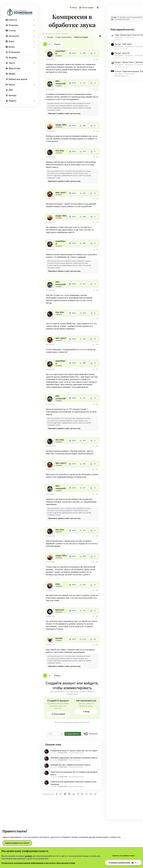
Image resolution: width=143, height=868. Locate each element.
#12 (97, 404)
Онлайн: (114, 17)
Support (13, 101)
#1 (98, 59)
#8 (97, 290)
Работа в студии (74, 760)
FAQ (11, 90)
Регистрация (59, 714)
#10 (97, 344)
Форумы (13, 58)
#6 (97, 222)
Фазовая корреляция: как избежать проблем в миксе (74, 758)
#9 (97, 319)
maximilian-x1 (50, 34)
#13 (97, 446)
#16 (97, 536)
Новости (13, 20)
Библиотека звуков (18, 79)
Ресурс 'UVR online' (123, 51)
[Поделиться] (94, 60)
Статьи (12, 31)
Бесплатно (14, 36)
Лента (12, 63)
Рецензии (13, 25)
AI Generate (14, 52)
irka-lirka (54, 753)
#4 (97, 157)
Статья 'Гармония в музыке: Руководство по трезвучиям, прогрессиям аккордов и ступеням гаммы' (126, 95)
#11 (97, 369)
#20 (97, 645)
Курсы (12, 85)
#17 (97, 562)
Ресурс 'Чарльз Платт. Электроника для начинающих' (125, 76)
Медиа (12, 74)
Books (12, 47)
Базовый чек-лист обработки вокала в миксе (70, 765)
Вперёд (57, 44)
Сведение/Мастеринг (76, 753)
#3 (97, 131)
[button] (34, 20)
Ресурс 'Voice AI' (122, 62)
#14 (97, 469)
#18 (97, 590)
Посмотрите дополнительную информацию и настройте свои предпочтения (38, 863)
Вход (87, 712)
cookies (28, 856)
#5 (97, 199)
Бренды (13, 95)
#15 (97, 494)
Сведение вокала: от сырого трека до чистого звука (74, 751)
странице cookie (54, 110)
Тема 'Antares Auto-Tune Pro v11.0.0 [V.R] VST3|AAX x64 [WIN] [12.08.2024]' (126, 40)
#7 (97, 249)
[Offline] (52, 56)
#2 (97, 89)
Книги (12, 41)
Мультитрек (15, 68)
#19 (97, 616)
